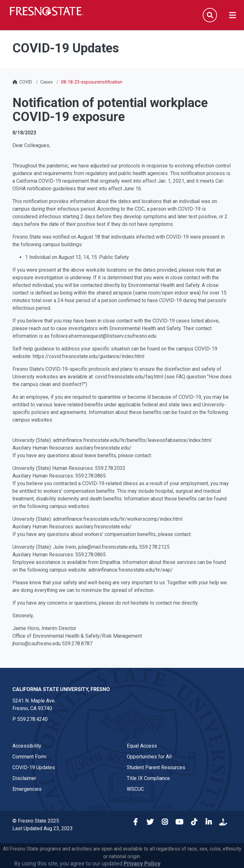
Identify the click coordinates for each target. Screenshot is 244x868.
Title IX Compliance (148, 778)
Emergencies (27, 789)
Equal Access (142, 746)
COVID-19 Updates (34, 767)
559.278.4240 (32, 719)
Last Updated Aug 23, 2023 (43, 828)
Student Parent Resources (156, 767)
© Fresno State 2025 (36, 821)
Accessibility (27, 746)
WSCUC (135, 789)
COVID (26, 82)
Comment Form (29, 757)
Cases (47, 82)
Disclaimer (24, 778)
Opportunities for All (149, 757)
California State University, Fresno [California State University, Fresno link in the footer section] (61, 689)
